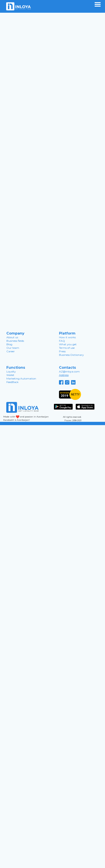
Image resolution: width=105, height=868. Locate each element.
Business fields (15, 341)
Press (62, 351)
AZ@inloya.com (69, 371)
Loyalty (11, 371)
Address (64, 375)
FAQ (62, 341)
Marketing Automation (21, 379)
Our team (13, 348)
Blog (9, 344)
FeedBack (12, 382)
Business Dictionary (71, 355)
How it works (67, 337)
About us (12, 337)
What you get (68, 344)
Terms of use (67, 348)
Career (11, 351)
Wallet (10, 375)
